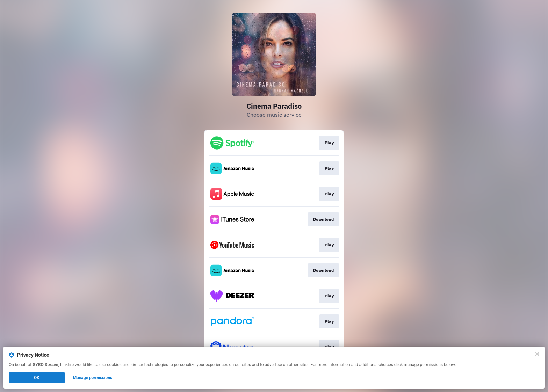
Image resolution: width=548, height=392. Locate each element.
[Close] (537, 354)
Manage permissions (93, 378)
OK (37, 378)
